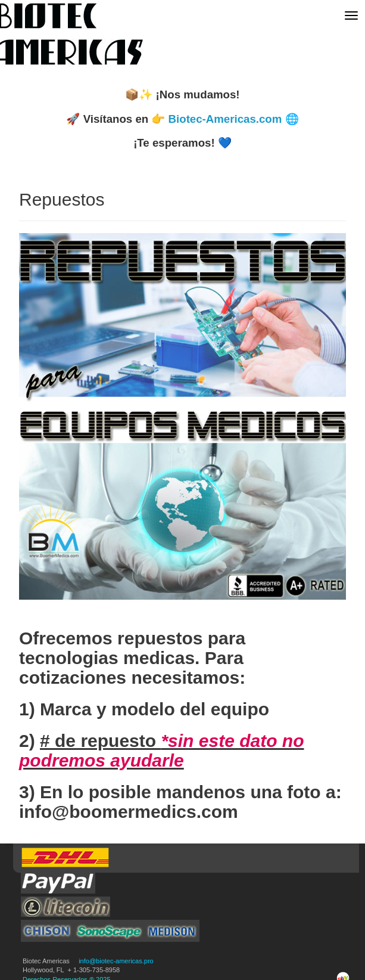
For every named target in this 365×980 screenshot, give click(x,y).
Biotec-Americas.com (225, 119)
